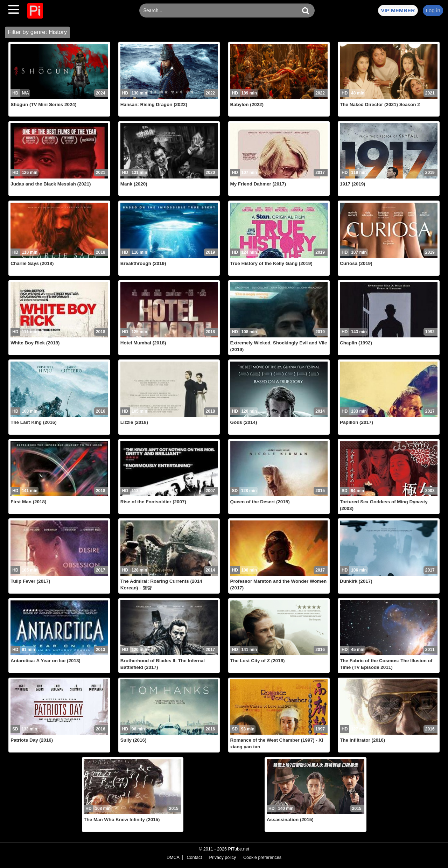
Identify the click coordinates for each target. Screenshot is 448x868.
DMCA (173, 857)
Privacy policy (222, 857)
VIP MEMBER (398, 10)
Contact (194, 857)
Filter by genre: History (37, 32)
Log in (433, 10)
